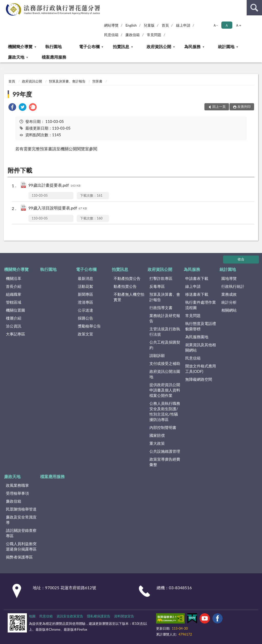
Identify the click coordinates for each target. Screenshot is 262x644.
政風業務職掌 (17, 485)
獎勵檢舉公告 (89, 326)
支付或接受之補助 (165, 363)
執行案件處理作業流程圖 (201, 305)
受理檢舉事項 (17, 493)
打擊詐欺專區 (161, 278)
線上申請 (183, 25)
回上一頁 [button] (219, 107)
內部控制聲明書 (163, 427)
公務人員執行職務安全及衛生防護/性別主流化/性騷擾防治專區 (165, 411)
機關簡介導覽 (20, 46)
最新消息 (85, 278)
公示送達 (85, 310)
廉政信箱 (133, 35)
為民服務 (192, 46)
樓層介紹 (14, 318)
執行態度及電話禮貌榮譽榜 (201, 326)
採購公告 (85, 318)
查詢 (254, 8)
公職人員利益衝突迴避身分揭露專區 (21, 546)
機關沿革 (14, 278)
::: (4, 4)
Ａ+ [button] (238, 25)
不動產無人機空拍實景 (129, 297)
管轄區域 (14, 302)
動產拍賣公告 (125, 286)
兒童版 (149, 25)
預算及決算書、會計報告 (67, 81)
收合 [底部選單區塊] (241, 259)
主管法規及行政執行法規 (165, 331)
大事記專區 (15, 334)
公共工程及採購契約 (165, 345)
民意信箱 (111, 35)
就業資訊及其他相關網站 (201, 347)
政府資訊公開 (159, 46)
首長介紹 (14, 286)
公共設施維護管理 (165, 451)
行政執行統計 (233, 286)
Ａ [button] (227, 25)
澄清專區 (85, 302)
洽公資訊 (14, 326)
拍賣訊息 (121, 46)
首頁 (165, 25)
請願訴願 (157, 355)
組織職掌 (14, 294)
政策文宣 (85, 334)
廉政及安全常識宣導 (21, 520)
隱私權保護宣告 (99, 616)
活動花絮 (85, 286)
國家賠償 (157, 435)
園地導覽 (229, 278)
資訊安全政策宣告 (70, 616)
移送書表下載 (197, 294)
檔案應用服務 (54, 57)
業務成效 (229, 294)
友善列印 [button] (244, 107)
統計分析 (229, 302)
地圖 (32, 616)
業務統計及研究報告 (165, 318)
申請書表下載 (197, 278)
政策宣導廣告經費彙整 (165, 462)
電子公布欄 (89, 46)
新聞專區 (85, 294)
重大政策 (157, 443)
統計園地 (226, 46)
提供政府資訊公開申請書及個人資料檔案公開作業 (165, 390)
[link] (12, 108)
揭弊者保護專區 (19, 557)
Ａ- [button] (215, 25)
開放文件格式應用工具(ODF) (201, 369)
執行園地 (53, 46)
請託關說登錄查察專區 (21, 533)
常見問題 (154, 35)
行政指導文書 (161, 308)
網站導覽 (111, 25)
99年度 (22, 94)
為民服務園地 (197, 337)
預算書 (97, 81)
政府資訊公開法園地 (165, 374)
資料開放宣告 (124, 616)
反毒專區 (157, 286)
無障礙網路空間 (199, 379)
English (131, 25)
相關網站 (229, 310)
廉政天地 (16, 57)
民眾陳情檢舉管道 (21, 509)
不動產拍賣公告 (127, 278)
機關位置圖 (15, 310)
